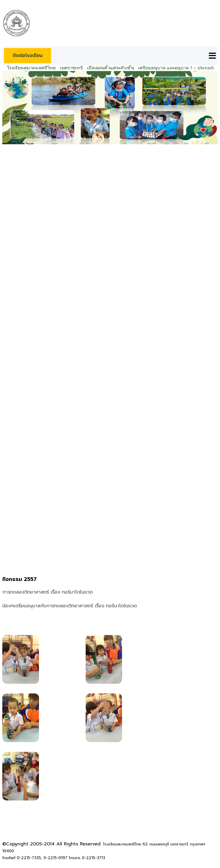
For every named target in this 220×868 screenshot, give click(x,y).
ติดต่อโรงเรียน (27, 56)
